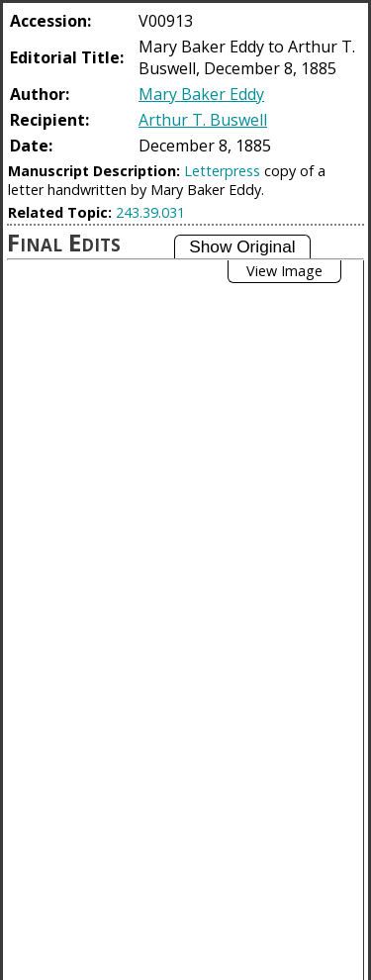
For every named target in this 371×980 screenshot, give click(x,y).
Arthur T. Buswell (203, 120)
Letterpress (222, 171)
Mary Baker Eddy (201, 94)
